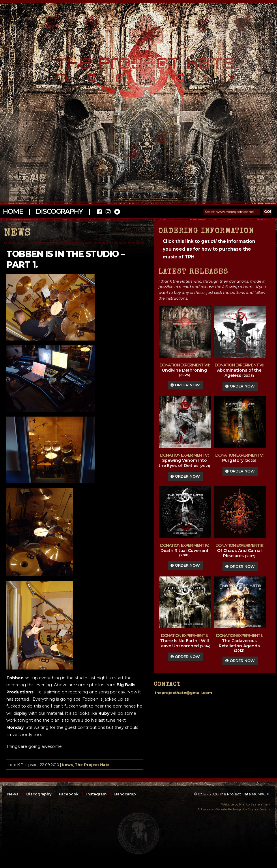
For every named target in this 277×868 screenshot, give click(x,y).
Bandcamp (125, 794)
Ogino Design (259, 809)
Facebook (69, 794)
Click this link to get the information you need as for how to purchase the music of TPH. (209, 249)
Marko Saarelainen (254, 804)
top (138, 833)
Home (13, 211)
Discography (59, 211)
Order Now (185, 385)
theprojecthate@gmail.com (183, 693)
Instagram (97, 794)
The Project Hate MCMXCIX (137, 66)
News (67, 765)
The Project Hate (92, 765)
